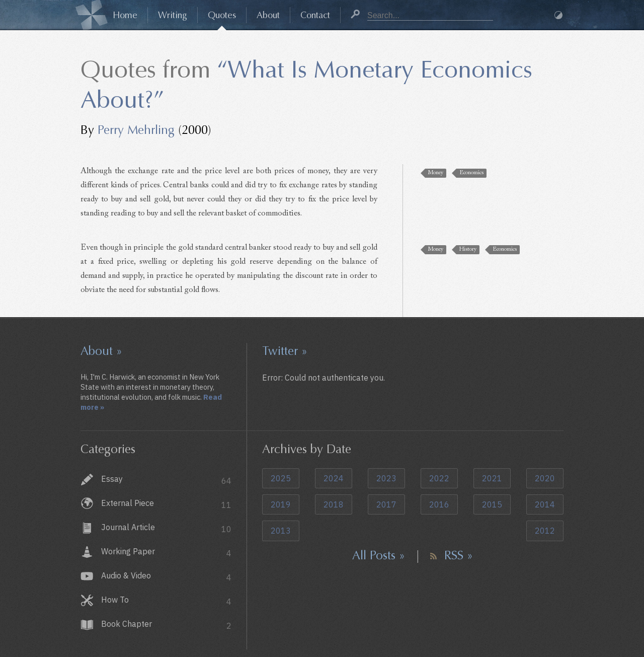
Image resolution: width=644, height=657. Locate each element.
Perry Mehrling (136, 130)
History (468, 249)
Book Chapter (166, 625)
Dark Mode (558, 15)
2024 (334, 478)
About (268, 15)
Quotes (222, 15)
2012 (545, 531)
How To (166, 601)
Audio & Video (166, 577)
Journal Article (166, 528)
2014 (545, 504)
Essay (166, 480)
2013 (281, 531)
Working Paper (166, 553)
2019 (281, 504)
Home (125, 15)
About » (101, 351)
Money (436, 173)
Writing (173, 15)
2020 (545, 478)
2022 (439, 478)
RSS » (459, 555)
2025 (281, 478)
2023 (386, 478)
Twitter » (285, 351)
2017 (386, 504)
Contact (315, 15)
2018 (334, 504)
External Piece (166, 504)
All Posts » (379, 555)
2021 (492, 478)
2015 (492, 504)
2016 (439, 504)
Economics (471, 173)
